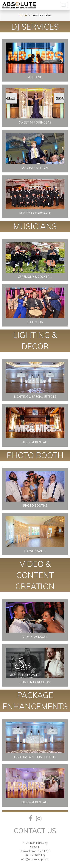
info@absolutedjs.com (35, 859)
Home (23, 15)
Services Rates (42, 15)
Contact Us (35, 831)
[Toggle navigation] (64, 5)
